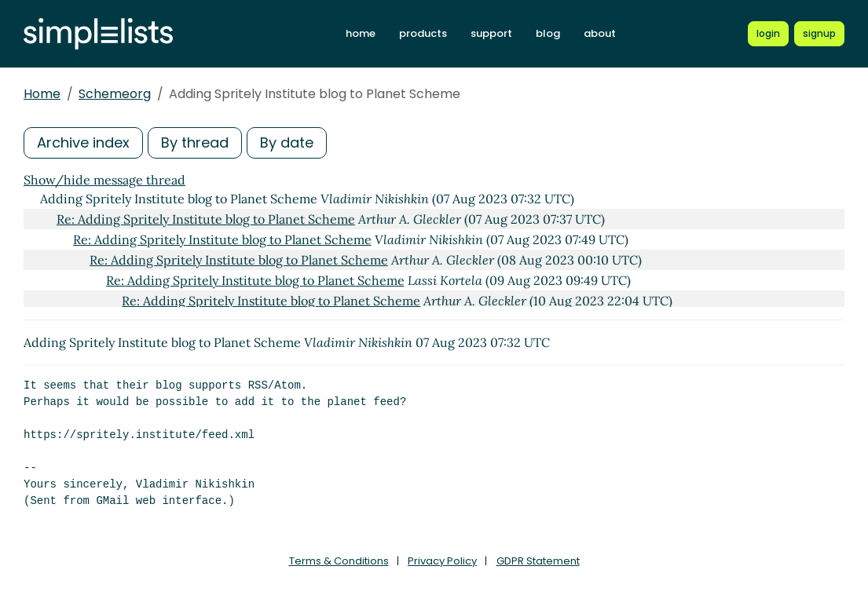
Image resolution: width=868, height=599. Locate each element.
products (423, 33)
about (600, 33)
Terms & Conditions (339, 561)
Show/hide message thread (104, 180)
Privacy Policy (442, 561)
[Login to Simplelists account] (768, 34)
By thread (195, 142)
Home (42, 94)
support (491, 33)
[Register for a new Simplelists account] (819, 34)
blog (548, 33)
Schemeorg (115, 94)
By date (287, 142)
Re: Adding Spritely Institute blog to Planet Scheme (206, 219)
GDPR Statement (538, 561)
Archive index (83, 142)
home (361, 33)
